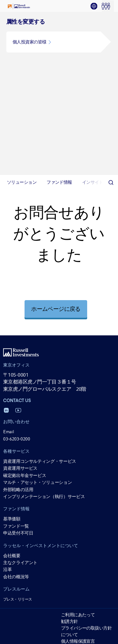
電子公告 (70, 524)
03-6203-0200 (17, 276)
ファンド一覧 (16, 363)
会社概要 (12, 392)
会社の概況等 (16, 414)
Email (8, 269)
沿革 (7, 406)
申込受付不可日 (18, 370)
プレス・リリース (18, 436)
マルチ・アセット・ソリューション (37, 319)
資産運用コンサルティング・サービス (40, 298)
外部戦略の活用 (18, 326)
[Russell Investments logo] (19, 6)
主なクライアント (20, 400)
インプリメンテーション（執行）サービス (44, 333)
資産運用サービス (20, 305)
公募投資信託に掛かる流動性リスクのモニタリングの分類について (86, 597)
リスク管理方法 (76, 544)
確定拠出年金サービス (25, 312)
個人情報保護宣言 (78, 478)
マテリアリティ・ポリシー (86, 564)
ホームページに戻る (56, 146)
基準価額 (12, 356)
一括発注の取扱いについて (86, 571)
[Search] (111, 20)
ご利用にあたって (78, 452)
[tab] (96, 6)
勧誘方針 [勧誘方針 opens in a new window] (70, 458)
